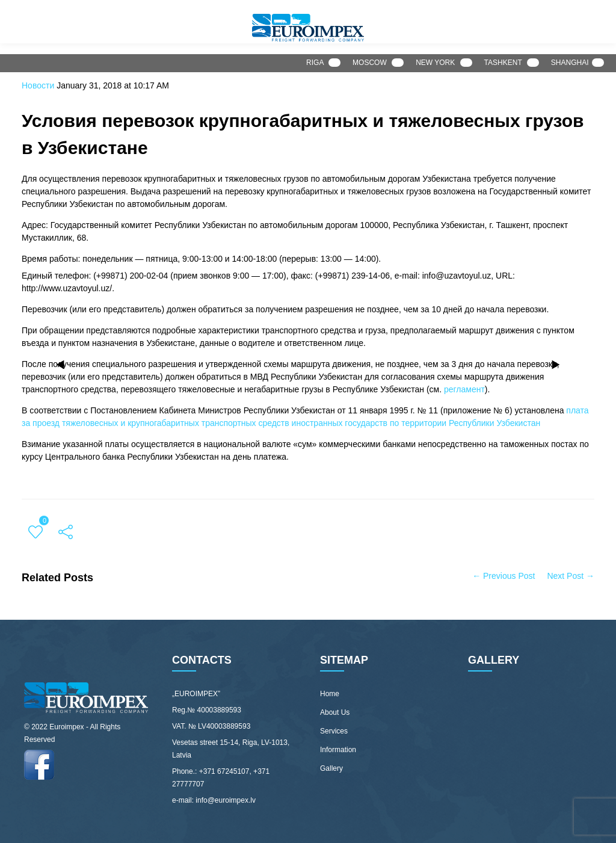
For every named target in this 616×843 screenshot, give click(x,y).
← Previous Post (504, 576)
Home (330, 694)
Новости (38, 85)
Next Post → (571, 576)
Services (334, 731)
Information (338, 750)
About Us (335, 712)
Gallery (331, 768)
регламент (464, 389)
